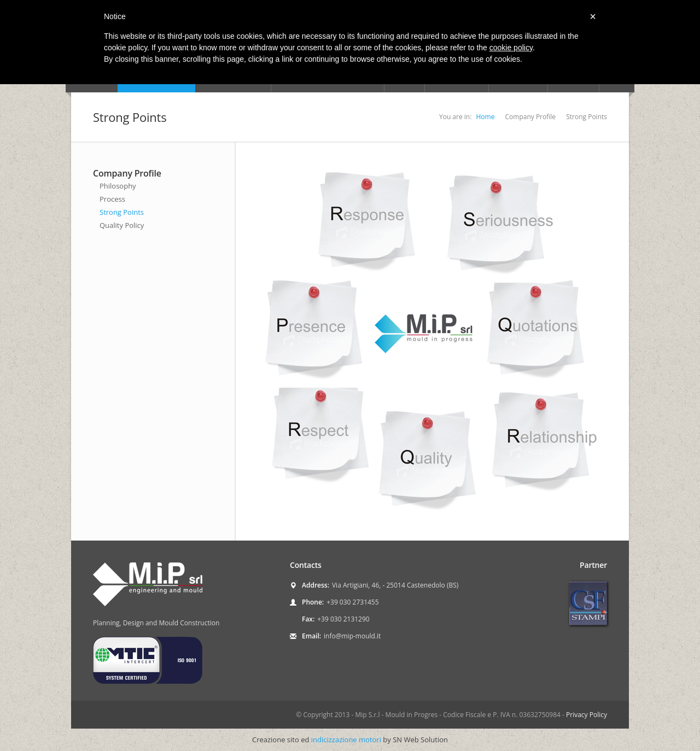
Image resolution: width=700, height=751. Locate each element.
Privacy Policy (587, 715)
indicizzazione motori (346, 740)
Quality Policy (122, 225)
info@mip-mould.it (352, 636)
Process (112, 199)
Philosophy (118, 186)
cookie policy (511, 48)
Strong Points (122, 212)
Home (485, 117)
